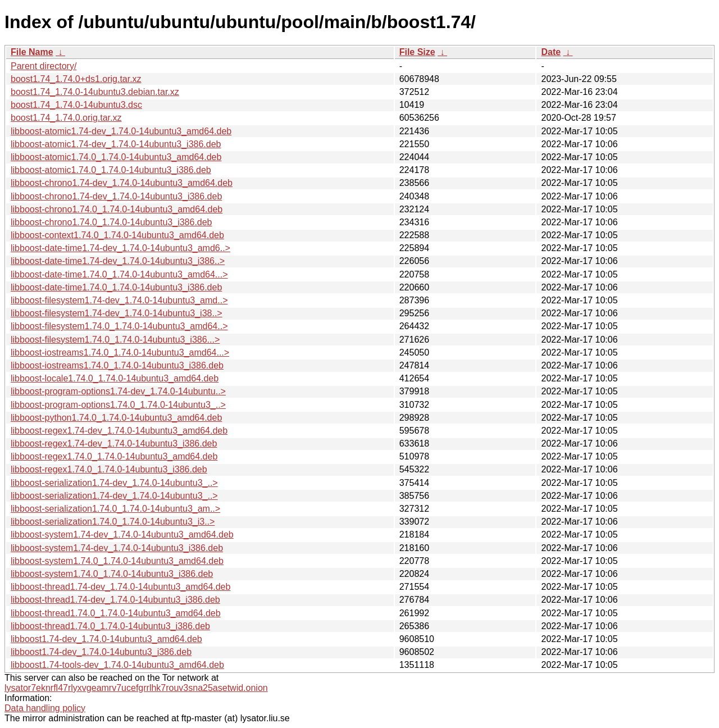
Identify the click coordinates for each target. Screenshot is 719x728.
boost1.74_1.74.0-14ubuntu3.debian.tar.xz (95, 92)
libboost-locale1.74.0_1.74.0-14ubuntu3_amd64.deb (115, 378)
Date (551, 52)
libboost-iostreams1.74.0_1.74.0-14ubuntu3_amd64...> (120, 352)
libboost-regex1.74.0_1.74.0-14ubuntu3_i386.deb (109, 469)
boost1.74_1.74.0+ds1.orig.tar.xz (76, 79)
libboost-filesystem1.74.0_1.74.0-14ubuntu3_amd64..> (119, 326)
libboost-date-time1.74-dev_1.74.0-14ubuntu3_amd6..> (120, 248)
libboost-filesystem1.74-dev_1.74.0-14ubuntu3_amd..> (119, 300)
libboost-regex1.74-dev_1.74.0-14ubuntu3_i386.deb (114, 443)
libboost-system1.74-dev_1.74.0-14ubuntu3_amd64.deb (122, 534)
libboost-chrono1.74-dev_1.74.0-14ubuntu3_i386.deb (116, 196)
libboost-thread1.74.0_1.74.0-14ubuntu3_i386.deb (110, 626)
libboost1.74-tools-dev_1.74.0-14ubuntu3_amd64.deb (117, 665)
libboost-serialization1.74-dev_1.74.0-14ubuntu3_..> (114, 483)
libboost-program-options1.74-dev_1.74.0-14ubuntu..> (118, 391)
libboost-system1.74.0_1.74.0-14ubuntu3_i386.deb (112, 574)
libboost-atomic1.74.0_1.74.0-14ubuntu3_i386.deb (111, 170)
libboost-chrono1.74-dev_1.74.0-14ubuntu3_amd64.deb (122, 183)
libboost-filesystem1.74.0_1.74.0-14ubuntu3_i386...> (115, 340)
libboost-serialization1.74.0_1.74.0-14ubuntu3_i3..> (113, 522)
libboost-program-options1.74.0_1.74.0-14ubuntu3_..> (118, 405)
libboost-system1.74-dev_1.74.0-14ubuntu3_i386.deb (117, 548)
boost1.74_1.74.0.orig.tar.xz (66, 118)
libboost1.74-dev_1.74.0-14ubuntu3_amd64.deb (106, 639)
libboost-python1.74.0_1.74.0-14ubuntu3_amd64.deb (116, 418)
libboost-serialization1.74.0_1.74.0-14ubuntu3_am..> (115, 509)
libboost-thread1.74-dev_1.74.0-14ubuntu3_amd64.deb (120, 587)
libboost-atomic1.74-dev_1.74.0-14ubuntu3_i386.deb (116, 144)
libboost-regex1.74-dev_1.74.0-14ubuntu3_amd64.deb (119, 431)
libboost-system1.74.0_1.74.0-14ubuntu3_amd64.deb (117, 561)
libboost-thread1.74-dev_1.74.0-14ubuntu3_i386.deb (115, 600)
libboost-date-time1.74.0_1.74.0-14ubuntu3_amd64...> (119, 274)
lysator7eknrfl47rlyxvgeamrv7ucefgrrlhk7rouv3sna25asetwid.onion (136, 688)
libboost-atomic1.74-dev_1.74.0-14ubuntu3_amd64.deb (121, 131)
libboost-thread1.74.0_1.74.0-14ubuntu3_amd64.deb (116, 613)
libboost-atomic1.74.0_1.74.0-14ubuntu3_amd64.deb (116, 157)
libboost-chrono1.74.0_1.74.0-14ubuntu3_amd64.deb (117, 209)
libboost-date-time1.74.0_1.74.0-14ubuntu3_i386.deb (116, 287)
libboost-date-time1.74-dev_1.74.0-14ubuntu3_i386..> (118, 261)
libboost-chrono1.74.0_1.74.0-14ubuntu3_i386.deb (112, 222)
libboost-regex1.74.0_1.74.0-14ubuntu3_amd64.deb (114, 456)
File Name (32, 52)
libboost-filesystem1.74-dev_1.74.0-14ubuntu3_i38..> (117, 313)
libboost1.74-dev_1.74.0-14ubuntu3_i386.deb (101, 652)
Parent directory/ (44, 66)
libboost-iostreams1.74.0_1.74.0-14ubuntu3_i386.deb (117, 365)
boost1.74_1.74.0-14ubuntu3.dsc (76, 105)
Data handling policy (45, 708)
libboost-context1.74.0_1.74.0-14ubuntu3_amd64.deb (117, 235)
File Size (417, 52)
